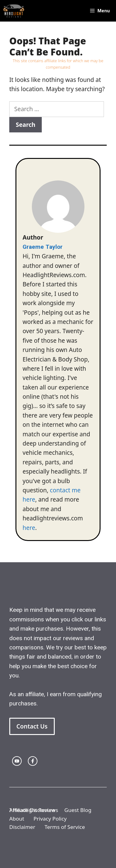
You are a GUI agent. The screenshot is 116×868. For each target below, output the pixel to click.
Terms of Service (65, 827)
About (17, 819)
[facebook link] (33, 761)
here (29, 528)
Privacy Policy (50, 819)
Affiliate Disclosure (32, 810)
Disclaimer (22, 827)
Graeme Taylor (43, 247)
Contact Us (32, 726)
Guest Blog (78, 810)
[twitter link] (17, 761)
